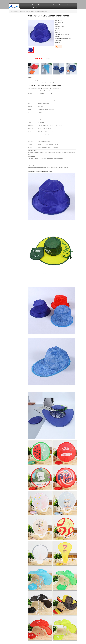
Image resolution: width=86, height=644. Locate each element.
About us (40, 5)
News (54, 5)
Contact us (34, 8)
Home (33, 5)
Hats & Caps (27, 12)
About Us (67, 1)
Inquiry (76, 1)
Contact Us (72, 1)
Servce (61, 5)
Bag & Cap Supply (21, 12)
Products (48, 5)
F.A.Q (67, 5)
